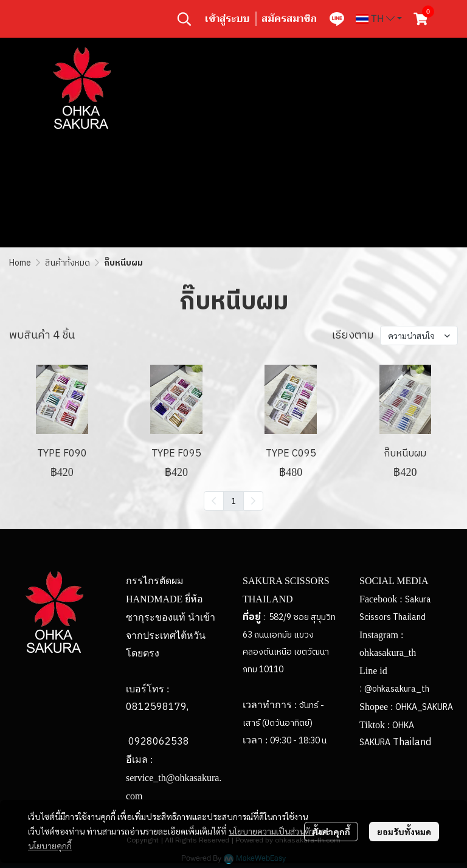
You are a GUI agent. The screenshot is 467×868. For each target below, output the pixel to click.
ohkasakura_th (388, 653)
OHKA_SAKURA (424, 707)
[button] (184, 19)
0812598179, (157, 707)
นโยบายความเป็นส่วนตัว (272, 831)
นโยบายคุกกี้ (50, 846)
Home (20, 263)
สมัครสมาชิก (289, 19)
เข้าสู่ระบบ (227, 19)
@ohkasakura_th (397, 689)
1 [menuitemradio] (233, 500)
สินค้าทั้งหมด (67, 263)
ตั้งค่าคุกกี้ (331, 832)
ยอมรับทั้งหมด (404, 832)
